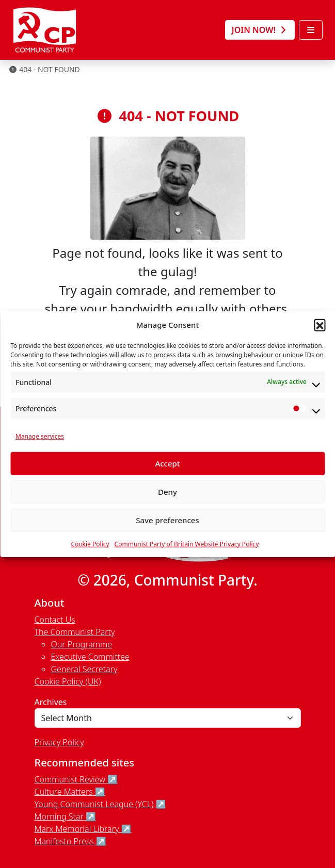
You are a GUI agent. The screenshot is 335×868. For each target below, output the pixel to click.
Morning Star (59, 816)
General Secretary (84, 669)
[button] (320, 325)
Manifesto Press (64, 841)
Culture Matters (64, 792)
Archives (51, 702)
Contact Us (55, 620)
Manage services (40, 436)
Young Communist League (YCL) (94, 804)
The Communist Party (75, 632)
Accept (167, 463)
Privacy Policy (59, 742)
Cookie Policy (90, 544)
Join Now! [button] (260, 30)
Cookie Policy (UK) (68, 681)
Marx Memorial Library (77, 829)
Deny (168, 492)
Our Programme (82, 644)
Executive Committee (90, 657)
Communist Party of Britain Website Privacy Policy (187, 544)
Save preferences (168, 520)
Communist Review (70, 779)
